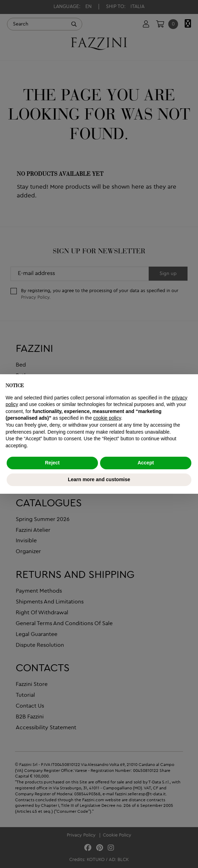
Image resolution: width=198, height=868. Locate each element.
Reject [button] (52, 463)
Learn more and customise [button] (99, 479)
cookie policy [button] (107, 418)
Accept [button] (146, 463)
